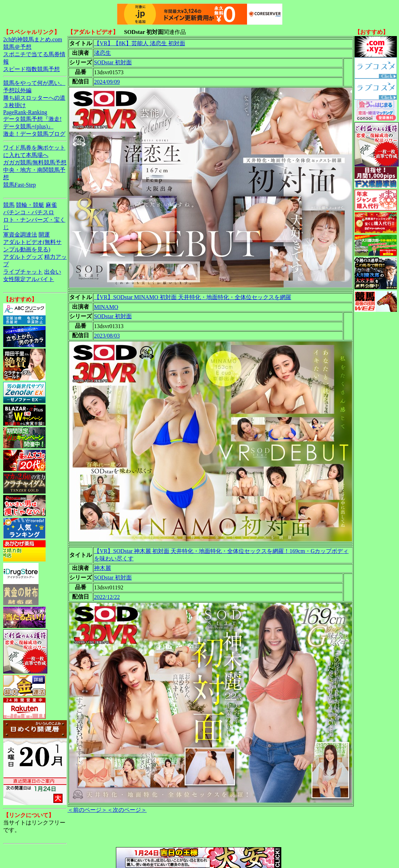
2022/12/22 (107, 597)
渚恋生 (102, 53)
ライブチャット (23, 272)
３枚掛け (14, 105)
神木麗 (102, 568)
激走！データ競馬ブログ (34, 134)
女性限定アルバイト (29, 279)
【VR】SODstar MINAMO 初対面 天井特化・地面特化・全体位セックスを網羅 (193, 297)
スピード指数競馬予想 (31, 69)
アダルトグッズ (23, 257)
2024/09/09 (107, 82)
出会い (53, 272)
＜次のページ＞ (127, 810)
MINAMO (106, 307)
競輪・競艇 (30, 205)
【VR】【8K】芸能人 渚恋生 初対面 (140, 43)
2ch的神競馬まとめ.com (33, 39)
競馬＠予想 (17, 47)
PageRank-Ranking (25, 112)
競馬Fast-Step (19, 185)
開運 (44, 235)
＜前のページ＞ (87, 810)
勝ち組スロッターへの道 (34, 98)
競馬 (9, 205)
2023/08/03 (107, 336)
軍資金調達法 (20, 235)
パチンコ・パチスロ (29, 212)
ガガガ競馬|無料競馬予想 (35, 162)
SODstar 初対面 (113, 62)
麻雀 (51, 205)
